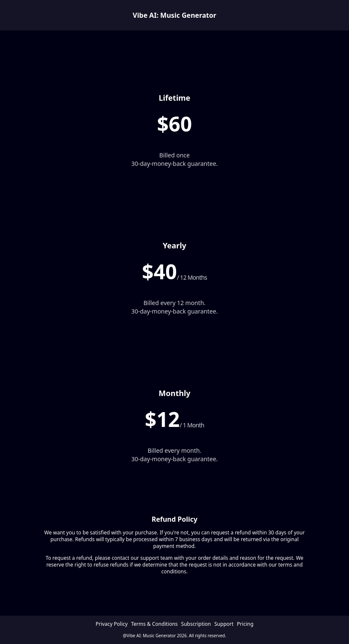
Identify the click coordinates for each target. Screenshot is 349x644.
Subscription (196, 624)
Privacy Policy (112, 624)
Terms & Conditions (154, 624)
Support (224, 624)
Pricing (245, 624)
